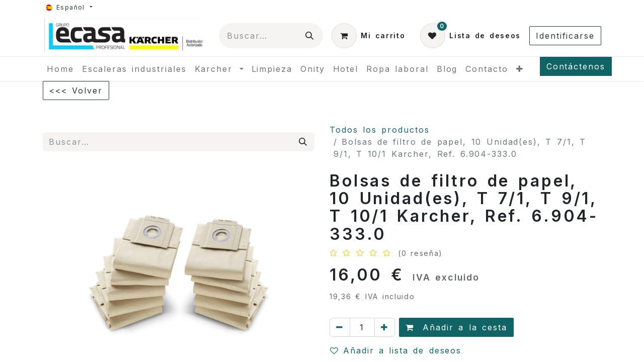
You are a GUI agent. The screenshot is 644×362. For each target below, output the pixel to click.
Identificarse (565, 36)
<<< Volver (76, 90)
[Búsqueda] (310, 36)
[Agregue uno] (385, 327)
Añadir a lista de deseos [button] (396, 350)
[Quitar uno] (340, 327)
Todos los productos (380, 130)
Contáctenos (576, 66)
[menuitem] (60, 69)
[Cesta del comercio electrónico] (368, 36)
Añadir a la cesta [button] (456, 327)
